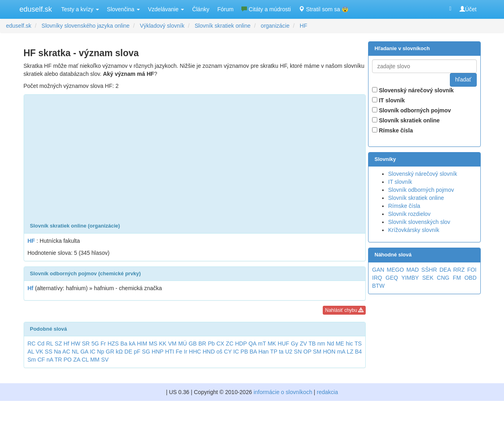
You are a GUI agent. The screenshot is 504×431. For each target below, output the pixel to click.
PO (68, 360)
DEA (445, 270)
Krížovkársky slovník (414, 230)
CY (228, 352)
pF (137, 352)
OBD (470, 278)
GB (192, 344)
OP (308, 352)
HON (329, 352)
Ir (186, 352)
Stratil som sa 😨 (324, 9)
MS (153, 344)
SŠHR (429, 270)
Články (201, 9)
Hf (67, 344)
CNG (443, 278)
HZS (113, 344)
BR (202, 344)
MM (95, 360)
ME (340, 344)
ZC (230, 344)
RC (32, 344)
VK (39, 352)
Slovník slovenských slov (419, 222)
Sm (32, 360)
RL (50, 344)
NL (75, 352)
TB (312, 344)
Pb (211, 344)
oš (220, 352)
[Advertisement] (195, 159)
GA (84, 352)
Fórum (225, 9)
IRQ (377, 278)
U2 (289, 352)
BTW (378, 286)
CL (85, 360)
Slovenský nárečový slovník (413, 90)
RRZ (459, 270)
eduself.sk (36, 9)
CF (41, 360)
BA (253, 352)
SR (86, 344)
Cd (41, 344)
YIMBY (410, 278)
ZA (77, 360)
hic (349, 344)
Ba (124, 344)
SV (105, 360)
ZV (304, 344)
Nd (330, 344)
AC (66, 352)
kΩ (119, 352)
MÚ (182, 344)
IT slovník (388, 100)
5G (95, 344)
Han (263, 352)
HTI (170, 352)
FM (457, 278)
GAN (378, 270)
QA (252, 344)
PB (244, 352)
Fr (103, 344)
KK (163, 344)
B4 (358, 352)
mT (262, 344)
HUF (284, 344)
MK (272, 344)
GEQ (392, 278)
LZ (350, 352)
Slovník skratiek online (406, 120)
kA (132, 344)
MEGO (396, 270)
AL (31, 352)
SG (146, 352)
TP (274, 352)
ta (281, 352)
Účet (468, 9)
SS (49, 352)
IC (93, 352)
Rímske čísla (393, 130)
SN (298, 352)
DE (128, 352)
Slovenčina (123, 9)
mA (341, 352)
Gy (295, 344)
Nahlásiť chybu (344, 310)
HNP (157, 352)
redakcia (327, 392)
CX (220, 344)
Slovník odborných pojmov (412, 110)
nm (321, 344)
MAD (413, 270)
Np (101, 352)
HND (208, 352)
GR (110, 352)
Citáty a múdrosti (266, 9)
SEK (428, 278)
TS (358, 344)
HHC (195, 352)
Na (57, 352)
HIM (142, 344)
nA (50, 360)
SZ (59, 344)
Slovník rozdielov (409, 214)
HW (76, 344)
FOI (472, 270)
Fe (179, 352)
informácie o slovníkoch (283, 392)
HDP (241, 344)
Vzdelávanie (166, 9)
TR (58, 360)
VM (172, 344)
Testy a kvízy (80, 9)
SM (317, 352)
